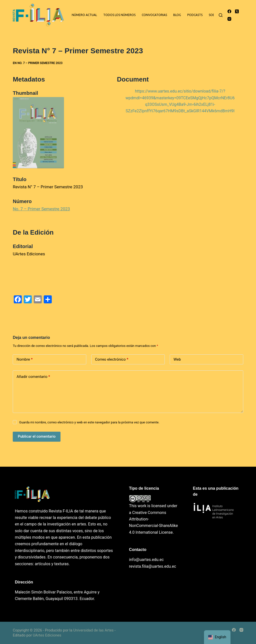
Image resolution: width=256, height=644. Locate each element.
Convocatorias (154, 15)
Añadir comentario (33, 377)
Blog (177, 15)
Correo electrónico (112, 360)
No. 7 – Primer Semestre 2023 (40, 63)
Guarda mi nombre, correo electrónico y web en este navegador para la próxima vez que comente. (89, 422)
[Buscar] (221, 15)
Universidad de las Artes (93, 630)
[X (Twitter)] (237, 11)
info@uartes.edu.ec (146, 560)
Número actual (84, 15)
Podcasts (195, 15)
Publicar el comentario (37, 436)
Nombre (24, 360)
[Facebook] (229, 11)
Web (177, 359)
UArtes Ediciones (47, 635)
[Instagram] (229, 19)
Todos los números (119, 15)
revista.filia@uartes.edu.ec (152, 566)
